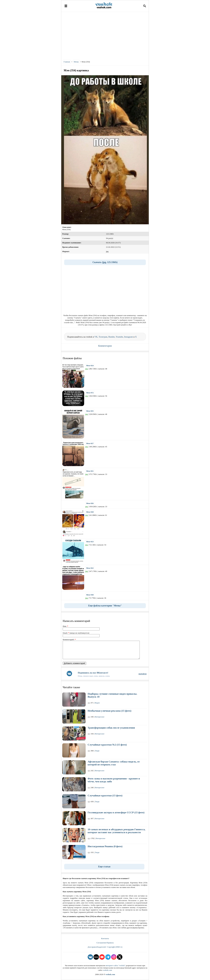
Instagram (128, 337)
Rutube (111, 337)
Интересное (100, 717)
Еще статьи (104, 867)
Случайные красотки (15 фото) (105, 796)
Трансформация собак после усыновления (111, 728)
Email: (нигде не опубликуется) (76, 633)
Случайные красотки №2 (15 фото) (107, 745)
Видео (97, 703)
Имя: (65, 626)
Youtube (119, 337)
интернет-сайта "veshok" (116, 965)
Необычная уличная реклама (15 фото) (109, 711)
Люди (97, 751)
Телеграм (103, 337)
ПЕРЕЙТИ (142, 674)
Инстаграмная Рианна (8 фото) (105, 846)
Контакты (105, 938)
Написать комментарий (76, 621)
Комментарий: (69, 639)
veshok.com (107, 970)
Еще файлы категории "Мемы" (105, 606)
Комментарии (105, 346)
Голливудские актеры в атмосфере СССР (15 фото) (116, 812)
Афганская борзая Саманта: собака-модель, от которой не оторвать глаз (114, 763)
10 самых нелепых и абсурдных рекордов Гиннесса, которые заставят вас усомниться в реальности (117, 831)
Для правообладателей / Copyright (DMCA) (105, 947)
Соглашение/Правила (105, 943)
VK (96, 337)
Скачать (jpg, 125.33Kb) (105, 262)
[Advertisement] (105, 35)
